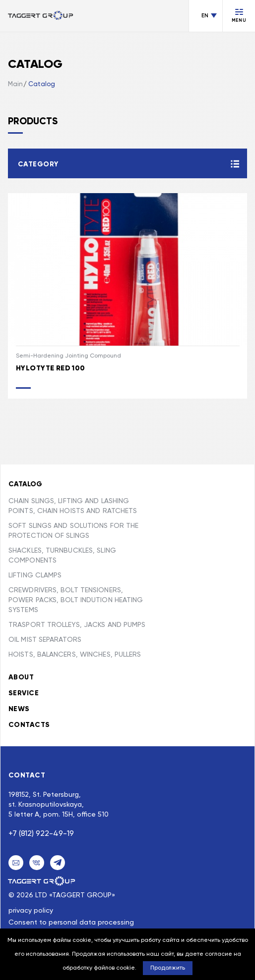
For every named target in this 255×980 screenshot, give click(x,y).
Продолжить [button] (168, 968)
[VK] (37, 863)
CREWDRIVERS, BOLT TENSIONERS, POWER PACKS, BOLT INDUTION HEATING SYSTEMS (76, 600)
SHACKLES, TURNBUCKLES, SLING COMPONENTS (62, 556)
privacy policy (31, 911)
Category (38, 164)
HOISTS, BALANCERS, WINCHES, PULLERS (75, 655)
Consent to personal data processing (71, 923)
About (21, 677)
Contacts (29, 725)
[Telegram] (58, 863)
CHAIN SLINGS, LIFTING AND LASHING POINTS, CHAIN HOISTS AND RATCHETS (73, 506)
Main (15, 84)
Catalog (42, 84)
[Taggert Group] (42, 881)
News (19, 709)
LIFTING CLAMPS (35, 575)
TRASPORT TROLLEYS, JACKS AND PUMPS (77, 625)
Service (24, 693)
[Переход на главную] (41, 17)
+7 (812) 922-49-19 (41, 834)
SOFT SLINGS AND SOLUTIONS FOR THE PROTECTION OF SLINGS (73, 531)
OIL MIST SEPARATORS (45, 640)
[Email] (16, 863)
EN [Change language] (205, 16)
